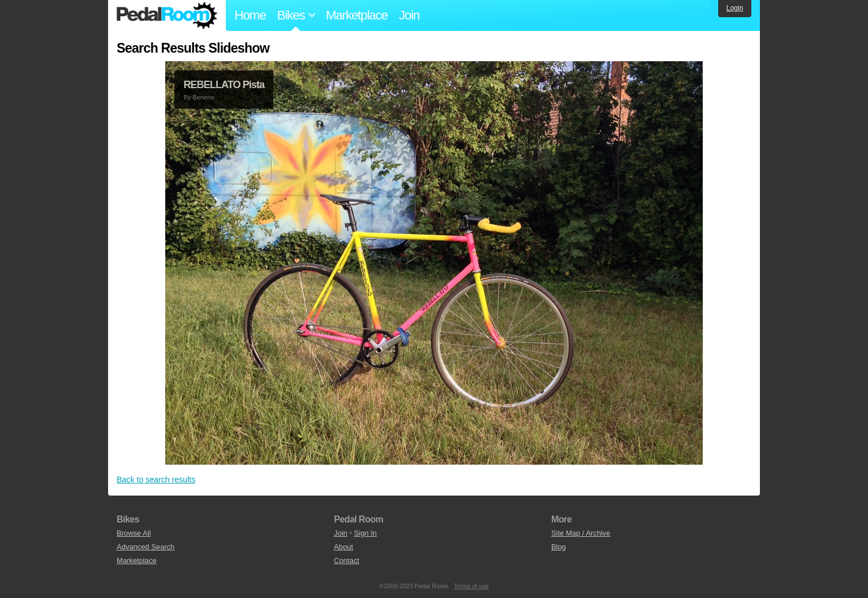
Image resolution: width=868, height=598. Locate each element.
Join (409, 15)
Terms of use (471, 586)
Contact (347, 561)
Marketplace (357, 15)
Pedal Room (167, 15)
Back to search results (156, 480)
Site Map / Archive (581, 533)
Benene (204, 97)
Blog (559, 547)
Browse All (134, 533)
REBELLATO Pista (224, 85)
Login (734, 8)
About (343, 547)
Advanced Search (146, 547)
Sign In (365, 533)
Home (250, 15)
